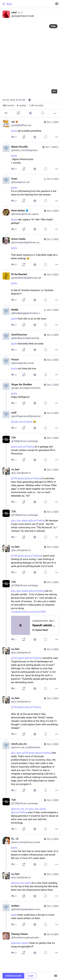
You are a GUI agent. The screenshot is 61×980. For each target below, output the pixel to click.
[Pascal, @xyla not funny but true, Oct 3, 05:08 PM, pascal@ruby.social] (30, 367)
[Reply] (6, 113)
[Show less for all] (57, 4)
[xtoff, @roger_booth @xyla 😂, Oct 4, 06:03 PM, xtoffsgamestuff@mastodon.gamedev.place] (30, 421)
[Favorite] (30, 113)
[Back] (26, 4)
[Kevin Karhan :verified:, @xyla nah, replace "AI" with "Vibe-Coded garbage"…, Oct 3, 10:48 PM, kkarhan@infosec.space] (30, 220)
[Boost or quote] (18, 113)
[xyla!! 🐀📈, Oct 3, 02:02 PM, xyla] (30, 63)
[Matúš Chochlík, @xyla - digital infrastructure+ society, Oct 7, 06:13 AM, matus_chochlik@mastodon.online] (30, 158)
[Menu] (56, 976)
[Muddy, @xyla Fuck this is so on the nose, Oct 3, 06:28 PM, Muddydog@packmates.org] (30, 318)
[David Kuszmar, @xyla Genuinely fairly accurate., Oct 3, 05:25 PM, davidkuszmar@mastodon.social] (30, 343)
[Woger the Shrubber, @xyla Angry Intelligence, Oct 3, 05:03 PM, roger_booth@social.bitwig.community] (30, 394)
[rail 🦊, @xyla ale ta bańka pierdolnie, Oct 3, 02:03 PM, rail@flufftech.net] (30, 130)
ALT (54, 91)
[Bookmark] (43, 113)
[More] (55, 113)
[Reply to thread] (14, 137)
